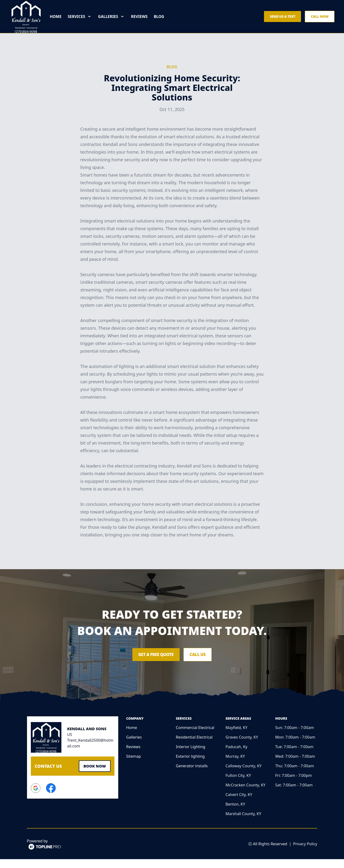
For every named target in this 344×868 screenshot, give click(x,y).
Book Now (93, 774)
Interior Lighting (191, 756)
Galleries (134, 746)
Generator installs (192, 775)
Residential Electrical (194, 746)
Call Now (320, 21)
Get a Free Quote (152, 663)
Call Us (202, 663)
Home (61, 21)
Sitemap (134, 765)
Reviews (144, 21)
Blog (164, 21)
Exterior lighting (190, 765)
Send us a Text (282, 21)
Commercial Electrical (195, 736)
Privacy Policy (305, 853)
